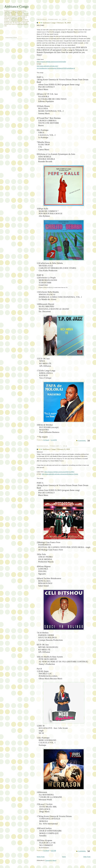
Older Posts (87, 857)
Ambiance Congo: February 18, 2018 (56, 23)
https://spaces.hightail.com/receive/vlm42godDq (51, 62)
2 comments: (82, 851)
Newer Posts (41, 857)
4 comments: (82, 440)
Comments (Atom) (51, 860)
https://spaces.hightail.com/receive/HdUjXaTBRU (59, 472)
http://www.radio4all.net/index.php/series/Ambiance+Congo (60, 474)
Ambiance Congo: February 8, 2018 (56, 449)
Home (64, 857)
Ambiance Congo (16, 6)
